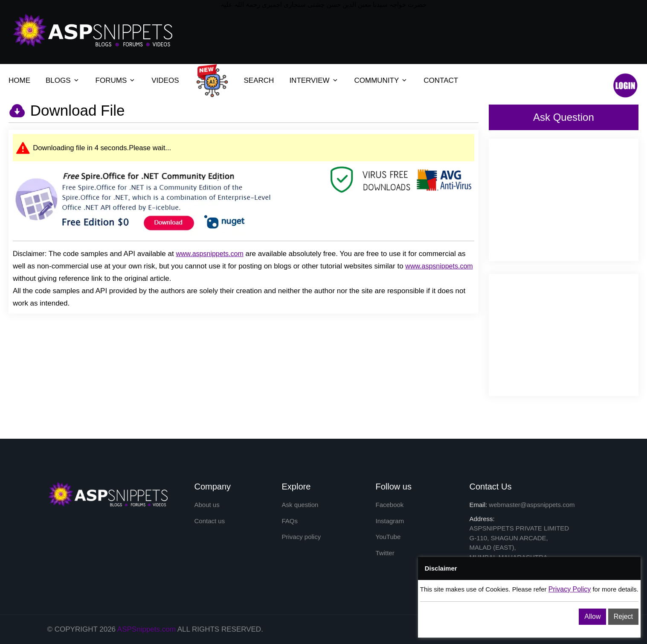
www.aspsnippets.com (209, 254)
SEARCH (259, 80)
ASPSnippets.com (147, 629)
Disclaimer (29, 254)
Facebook (390, 505)
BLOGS (58, 80)
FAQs (290, 521)
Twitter (385, 553)
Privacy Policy (570, 589)
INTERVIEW (309, 80)
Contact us (210, 521)
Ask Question (564, 117)
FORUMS (111, 80)
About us (207, 505)
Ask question (300, 505)
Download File (75, 110)
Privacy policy (302, 537)
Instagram (390, 521)
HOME (19, 80)
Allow (592, 616)
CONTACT (441, 80)
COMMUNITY (377, 80)
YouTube (388, 537)
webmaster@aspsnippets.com (532, 505)
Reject (623, 616)
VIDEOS (165, 80)
